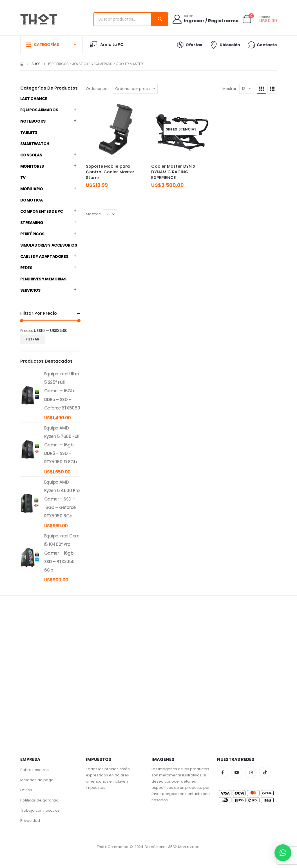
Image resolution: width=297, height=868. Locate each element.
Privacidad (30, 821)
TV (23, 178)
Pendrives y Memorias (43, 279)
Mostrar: (230, 89)
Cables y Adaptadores (44, 256)
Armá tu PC (106, 45)
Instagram (251, 772)
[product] (30, 395)
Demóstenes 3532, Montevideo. (172, 847)
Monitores (32, 166)
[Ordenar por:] (135, 89)
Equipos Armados (39, 110)
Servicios (30, 290)
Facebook (223, 772)
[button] (262, 89)
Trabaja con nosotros (40, 810)
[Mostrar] (247, 89)
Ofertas (188, 45)
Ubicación (225, 45)
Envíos (26, 790)
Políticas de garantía (39, 800)
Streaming (32, 223)
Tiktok (265, 772)
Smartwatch (35, 144)
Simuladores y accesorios (49, 245)
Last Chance (34, 99)
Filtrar (33, 339)
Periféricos (32, 234)
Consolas (31, 155)
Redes (26, 268)
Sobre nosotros (34, 770)
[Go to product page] (116, 129)
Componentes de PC (42, 211)
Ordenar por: (98, 89)
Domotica (32, 200)
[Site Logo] (39, 19)
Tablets (29, 132)
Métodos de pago (37, 780)
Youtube (237, 772)
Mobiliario (32, 189)
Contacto (262, 45)
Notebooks (33, 121)
